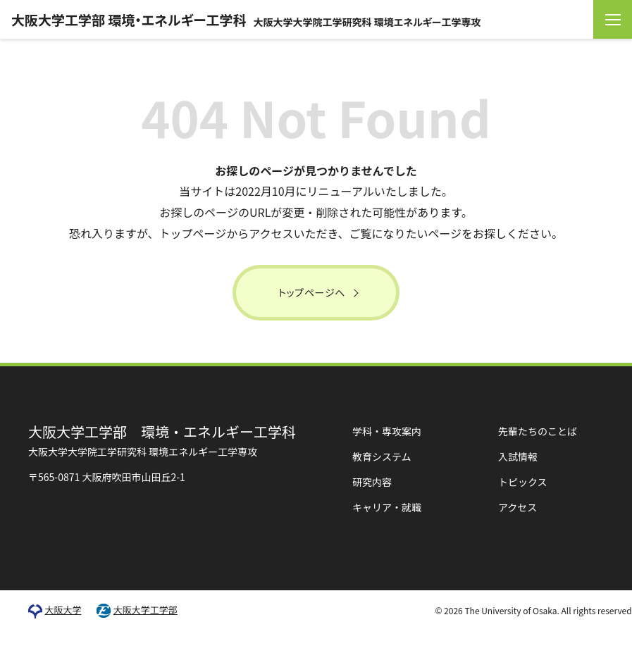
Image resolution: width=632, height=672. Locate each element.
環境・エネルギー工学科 (162, 440)
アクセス (518, 507)
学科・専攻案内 (387, 431)
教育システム (382, 456)
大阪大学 (63, 610)
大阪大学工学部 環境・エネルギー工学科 (246, 19)
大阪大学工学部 (145, 610)
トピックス (523, 482)
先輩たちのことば (538, 431)
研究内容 (372, 482)
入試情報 (518, 456)
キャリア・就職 (387, 507)
